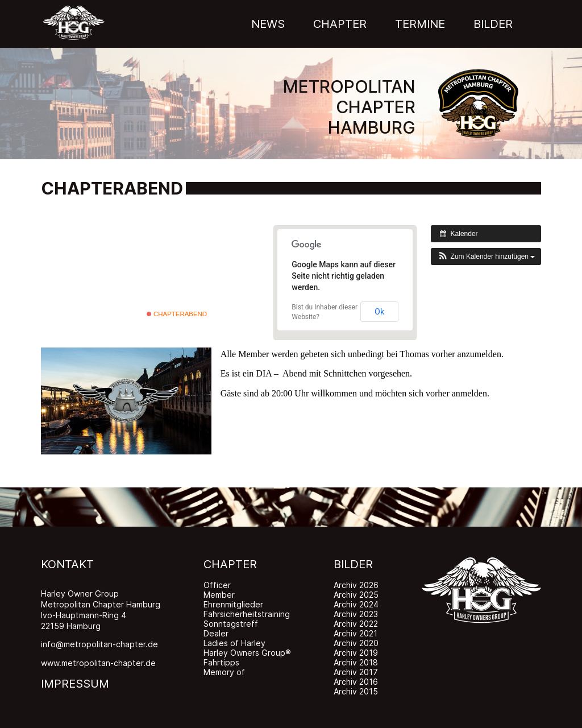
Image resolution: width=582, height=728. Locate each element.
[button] (486, 257)
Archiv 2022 (356, 624)
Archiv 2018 (356, 662)
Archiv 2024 (356, 604)
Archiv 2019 (356, 653)
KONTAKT (67, 564)
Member (219, 595)
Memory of (224, 672)
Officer (217, 585)
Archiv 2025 (356, 595)
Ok (379, 312)
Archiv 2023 (356, 614)
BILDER (353, 564)
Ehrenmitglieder (233, 604)
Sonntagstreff (231, 624)
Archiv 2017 (356, 672)
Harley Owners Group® (247, 653)
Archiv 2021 (356, 633)
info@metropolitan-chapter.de (99, 644)
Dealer (216, 633)
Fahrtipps (221, 662)
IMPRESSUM (75, 684)
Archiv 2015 (356, 691)
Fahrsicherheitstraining (247, 614)
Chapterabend (177, 314)
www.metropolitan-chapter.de (98, 663)
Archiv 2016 (356, 682)
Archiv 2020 (356, 643)
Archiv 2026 (356, 585)
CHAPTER (230, 564)
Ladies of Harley (234, 643)
